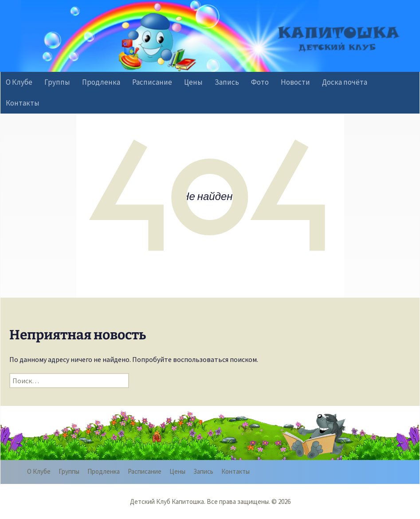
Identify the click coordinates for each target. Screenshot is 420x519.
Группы (57, 82)
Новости (295, 82)
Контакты (23, 103)
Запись (227, 82)
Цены (193, 82)
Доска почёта (345, 82)
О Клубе (19, 82)
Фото (260, 82)
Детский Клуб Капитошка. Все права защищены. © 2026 (210, 501)
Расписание (152, 82)
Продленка (101, 82)
